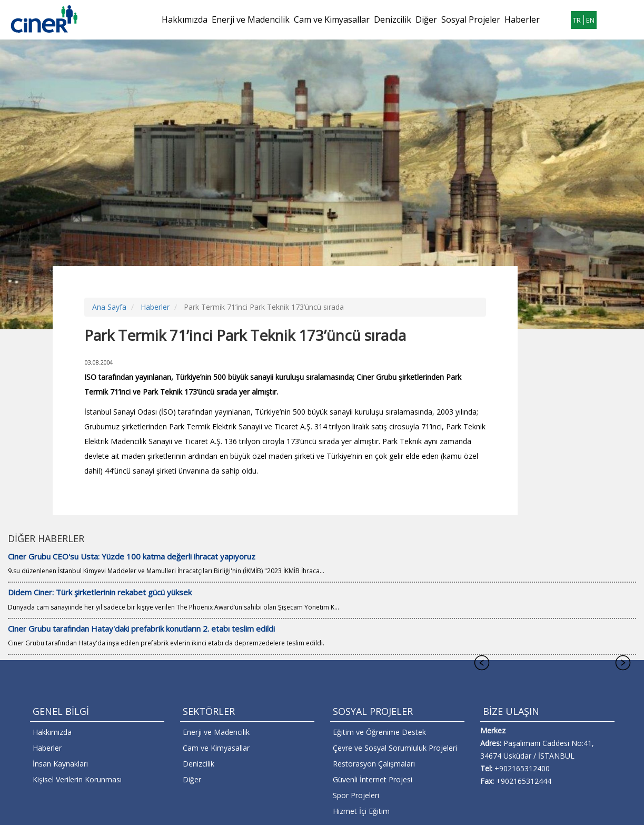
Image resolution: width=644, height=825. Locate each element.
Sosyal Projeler (471, 19)
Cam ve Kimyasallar (332, 19)
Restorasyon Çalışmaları (374, 764)
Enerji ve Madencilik (251, 19)
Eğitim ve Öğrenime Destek (379, 732)
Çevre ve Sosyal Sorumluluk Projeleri (395, 748)
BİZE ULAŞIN (511, 711)
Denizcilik (393, 19)
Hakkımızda (185, 19)
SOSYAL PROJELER (373, 711)
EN (590, 20)
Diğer (426, 19)
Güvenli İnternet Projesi (373, 779)
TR (577, 20)
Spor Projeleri (356, 795)
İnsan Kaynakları (60, 764)
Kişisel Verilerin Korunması (77, 779)
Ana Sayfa (109, 307)
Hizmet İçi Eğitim (361, 811)
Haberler (522, 19)
